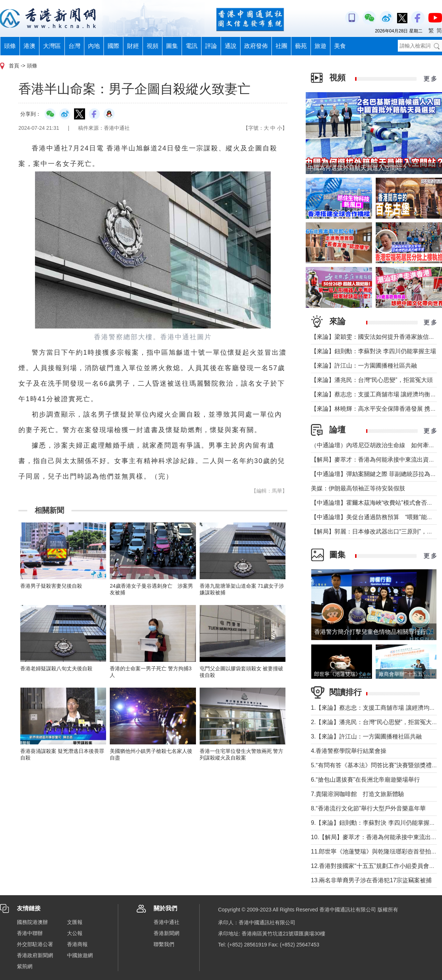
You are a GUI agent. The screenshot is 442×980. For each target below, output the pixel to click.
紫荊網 (25, 966)
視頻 (152, 46)
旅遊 (320, 46)
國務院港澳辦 (32, 922)
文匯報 (75, 922)
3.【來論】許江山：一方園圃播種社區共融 (366, 736)
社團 (281, 46)
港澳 (29, 46)
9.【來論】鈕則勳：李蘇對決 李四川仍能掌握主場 (376, 823)
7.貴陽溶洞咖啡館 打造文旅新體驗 (357, 794)
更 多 (430, 79)
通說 (231, 46)
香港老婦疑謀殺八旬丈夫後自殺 (56, 668)
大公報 (75, 933)
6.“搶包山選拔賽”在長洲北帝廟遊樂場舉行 (365, 780)
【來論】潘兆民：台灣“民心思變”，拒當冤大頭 (372, 380)
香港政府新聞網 (35, 955)
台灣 (74, 46)
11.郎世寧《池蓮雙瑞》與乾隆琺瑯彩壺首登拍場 (374, 852)
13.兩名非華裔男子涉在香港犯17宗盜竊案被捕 (371, 880)
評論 (211, 46)
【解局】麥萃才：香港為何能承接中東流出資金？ (376, 460)
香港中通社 (166, 922)
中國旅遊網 (80, 955)
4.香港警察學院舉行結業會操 (349, 751)
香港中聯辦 (30, 933)
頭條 (10, 46)
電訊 (192, 46)
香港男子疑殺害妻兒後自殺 (51, 586)
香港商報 (77, 944)
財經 (133, 46)
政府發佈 (256, 46)
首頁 (14, 66)
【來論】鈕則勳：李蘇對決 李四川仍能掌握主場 (373, 351)
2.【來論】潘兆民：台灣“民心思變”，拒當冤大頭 (374, 722)
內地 (94, 46)
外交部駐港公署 (35, 944)
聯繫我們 (164, 944)
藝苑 (301, 46)
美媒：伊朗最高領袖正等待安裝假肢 (358, 488)
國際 (113, 46)
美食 (340, 46)
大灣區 (52, 46)
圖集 (172, 46)
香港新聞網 (166, 933)
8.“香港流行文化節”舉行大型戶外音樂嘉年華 (368, 808)
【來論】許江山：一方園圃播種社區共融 (364, 366)
